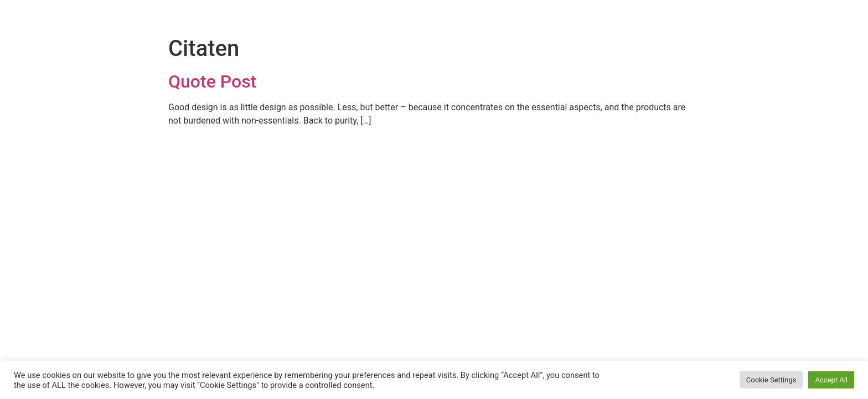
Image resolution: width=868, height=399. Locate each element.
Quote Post (212, 81)
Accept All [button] (831, 380)
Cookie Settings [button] (771, 380)
